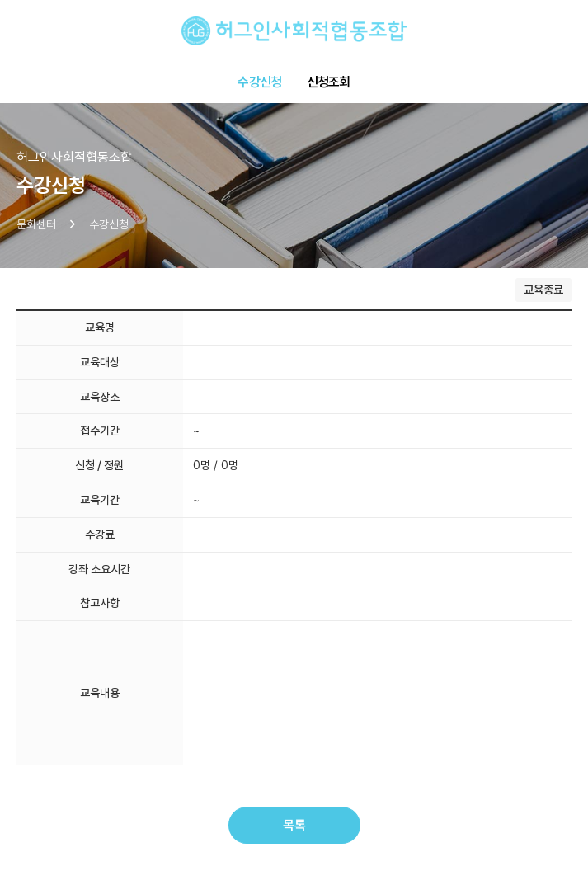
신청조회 (329, 82)
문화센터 (36, 224)
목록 (294, 825)
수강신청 (259, 82)
